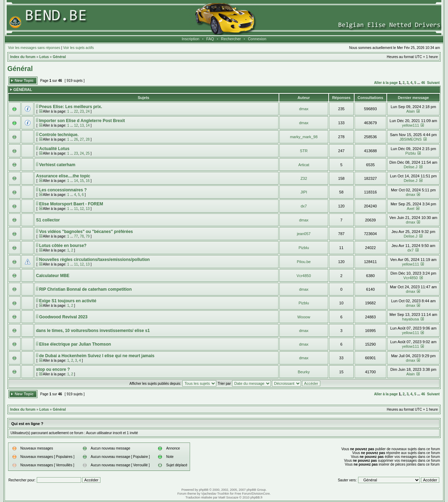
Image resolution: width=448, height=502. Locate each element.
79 (88, 236)
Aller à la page (386, 83)
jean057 (304, 234)
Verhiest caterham (57, 165)
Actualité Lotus (54, 149)
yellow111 (411, 125)
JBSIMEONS (411, 139)
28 (88, 139)
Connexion (257, 39)
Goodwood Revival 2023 (63, 317)
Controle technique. (59, 135)
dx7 (304, 206)
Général (59, 57)
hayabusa (411, 319)
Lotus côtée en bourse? (63, 246)
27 (82, 139)
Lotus (44, 57)
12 (76, 125)
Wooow (304, 317)
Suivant (433, 83)
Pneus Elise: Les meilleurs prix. (71, 107)
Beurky (304, 372)
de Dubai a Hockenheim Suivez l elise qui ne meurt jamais (97, 356)
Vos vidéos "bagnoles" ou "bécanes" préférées (86, 232)
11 (76, 209)
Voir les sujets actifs (78, 48)
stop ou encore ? (53, 369)
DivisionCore (261, 494)
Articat (304, 165)
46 (423, 83)
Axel (410, 208)
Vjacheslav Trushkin (215, 494)
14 (88, 125)
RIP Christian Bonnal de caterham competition (86, 289)
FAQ (210, 39)
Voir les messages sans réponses (34, 48)
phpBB (204, 490)
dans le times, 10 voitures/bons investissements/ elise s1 (93, 331)
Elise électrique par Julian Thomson (75, 344)
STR (304, 151)
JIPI (304, 192)
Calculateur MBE (53, 276)
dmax (304, 109)
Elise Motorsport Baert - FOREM (71, 204)
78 (82, 236)
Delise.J (410, 167)
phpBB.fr (256, 497)
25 (88, 153)
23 (82, 111)
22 (76, 111)
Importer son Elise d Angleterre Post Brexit (82, 121)
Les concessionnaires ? (63, 190)
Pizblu (411, 153)
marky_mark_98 (304, 137)
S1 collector (48, 220)
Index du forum (23, 57)
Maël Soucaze (228, 497)
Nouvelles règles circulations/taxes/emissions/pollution (94, 260)
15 (82, 181)
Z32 (304, 178)
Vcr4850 (304, 276)
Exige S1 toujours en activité (68, 301)
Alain (411, 111)
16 (88, 181)
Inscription (190, 39)
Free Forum (243, 494)
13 (82, 125)
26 (76, 139)
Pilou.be (304, 262)
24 (88, 111)
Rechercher (231, 39)
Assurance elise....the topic (63, 176)
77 (76, 236)
